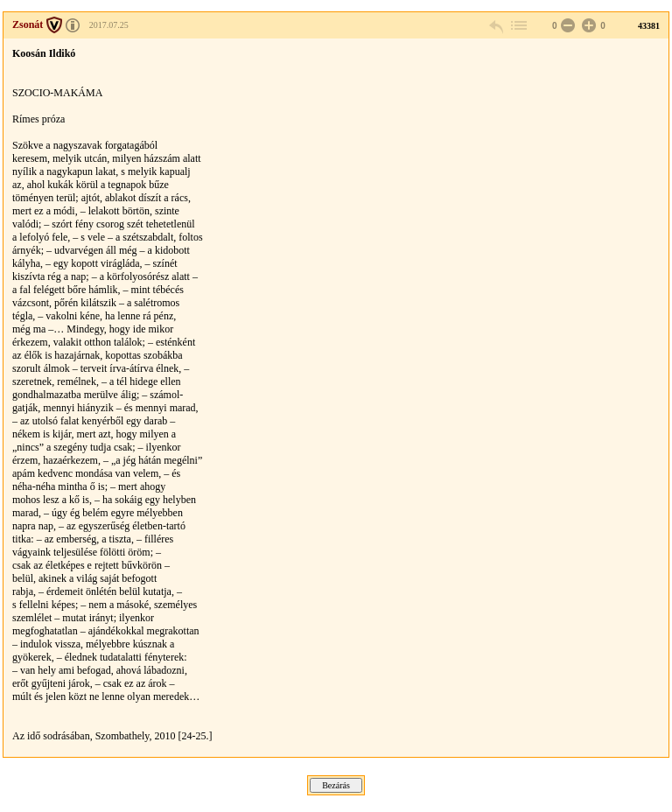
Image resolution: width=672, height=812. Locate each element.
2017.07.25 (109, 25)
